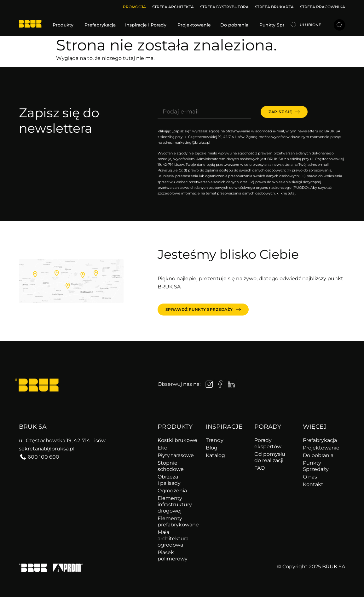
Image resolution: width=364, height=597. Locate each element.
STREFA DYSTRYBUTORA (224, 7)
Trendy (215, 440)
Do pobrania (318, 455)
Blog (212, 448)
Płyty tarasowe (176, 455)
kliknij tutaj (286, 193)
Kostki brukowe (177, 440)
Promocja (134, 7)
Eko (162, 448)
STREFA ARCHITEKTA (173, 7)
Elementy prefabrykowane (178, 522)
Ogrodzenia (172, 491)
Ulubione (310, 25)
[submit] (284, 112)
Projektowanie (321, 448)
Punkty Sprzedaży (316, 466)
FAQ (260, 468)
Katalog (215, 455)
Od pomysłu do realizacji (270, 457)
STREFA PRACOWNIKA (323, 7)
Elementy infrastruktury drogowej (175, 504)
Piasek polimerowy (173, 556)
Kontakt (313, 484)
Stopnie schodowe (171, 466)
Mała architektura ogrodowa (173, 539)
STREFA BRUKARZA (274, 7)
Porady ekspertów (268, 443)
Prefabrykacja (320, 440)
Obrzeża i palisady (169, 480)
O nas (310, 477)
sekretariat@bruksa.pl (47, 449)
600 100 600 (43, 457)
